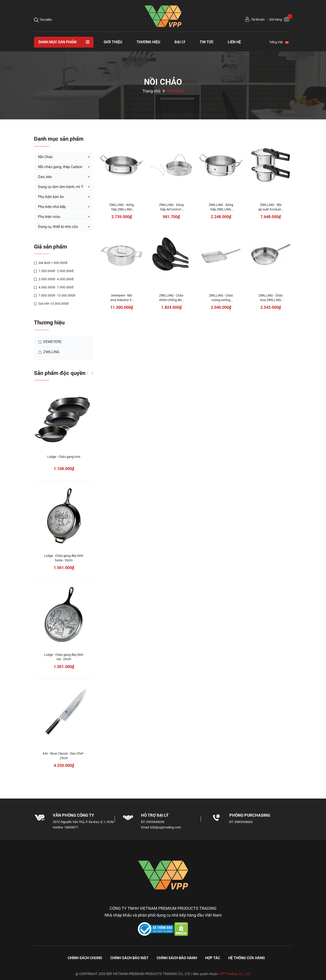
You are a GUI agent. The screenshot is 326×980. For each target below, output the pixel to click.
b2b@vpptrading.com (165, 827)
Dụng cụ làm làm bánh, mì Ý (61, 187)
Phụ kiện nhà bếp (52, 207)
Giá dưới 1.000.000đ (51, 263)
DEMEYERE (50, 342)
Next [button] (92, 373)
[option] (64, 585)
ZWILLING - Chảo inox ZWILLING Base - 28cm (271, 300)
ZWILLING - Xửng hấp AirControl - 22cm (171, 209)
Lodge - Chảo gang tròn (64, 457)
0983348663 (244, 822)
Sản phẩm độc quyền (60, 373)
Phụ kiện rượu (49, 217)
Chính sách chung (85, 958)
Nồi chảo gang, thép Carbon (60, 167)
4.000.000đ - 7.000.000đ (54, 287)
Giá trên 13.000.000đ (51, 304)
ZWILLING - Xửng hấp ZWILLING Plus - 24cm (221, 209)
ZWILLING (49, 352)
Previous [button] (87, 373)
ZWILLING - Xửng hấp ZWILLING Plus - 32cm (122, 209)
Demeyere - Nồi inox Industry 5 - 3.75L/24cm (122, 300)
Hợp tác (213, 958)
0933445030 (155, 822)
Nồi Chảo (45, 157)
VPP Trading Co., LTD (235, 974)
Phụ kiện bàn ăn (51, 197)
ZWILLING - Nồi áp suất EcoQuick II (271, 209)
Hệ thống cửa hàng (247, 958)
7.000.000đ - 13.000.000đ (55, 295)
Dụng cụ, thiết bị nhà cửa (58, 227)
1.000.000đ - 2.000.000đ (54, 271)
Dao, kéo (45, 177)
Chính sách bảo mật (129, 958)
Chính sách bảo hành (177, 958)
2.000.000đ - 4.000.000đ (54, 279)
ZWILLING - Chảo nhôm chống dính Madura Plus (171, 300)
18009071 (71, 827)
